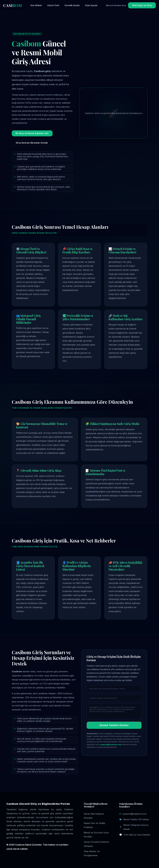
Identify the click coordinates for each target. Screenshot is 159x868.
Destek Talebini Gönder (114, 725)
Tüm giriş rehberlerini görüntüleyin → (36, 547)
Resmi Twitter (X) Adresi (136, 819)
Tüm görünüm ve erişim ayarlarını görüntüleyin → (43, 408)
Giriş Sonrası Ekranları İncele (32, 143)
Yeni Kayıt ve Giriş (142, 5)
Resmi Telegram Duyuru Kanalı (136, 827)
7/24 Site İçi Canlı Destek (137, 835)
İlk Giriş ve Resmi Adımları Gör (32, 133)
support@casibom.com (111, 745)
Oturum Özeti (53, 5)
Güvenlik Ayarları (72, 5)
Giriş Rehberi (36, 5)
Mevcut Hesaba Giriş (116, 5)
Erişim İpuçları (91, 5)
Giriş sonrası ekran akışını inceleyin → (36, 233)
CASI (13, 5)
